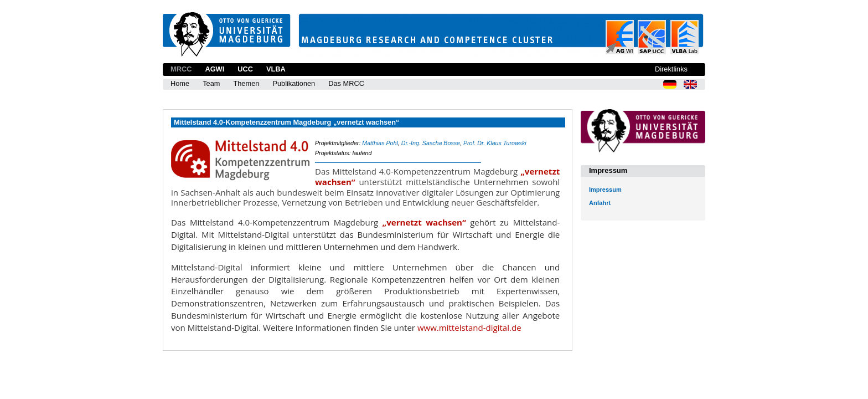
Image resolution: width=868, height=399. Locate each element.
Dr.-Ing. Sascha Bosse (431, 143)
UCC (245, 69)
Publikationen (294, 83)
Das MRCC (346, 83)
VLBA (276, 69)
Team (211, 83)
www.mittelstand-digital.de (469, 328)
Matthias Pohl (380, 143)
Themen (246, 83)
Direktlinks (671, 69)
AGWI (215, 69)
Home (180, 83)
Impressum (605, 190)
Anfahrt (600, 203)
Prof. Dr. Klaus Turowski (495, 143)
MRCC (181, 69)
